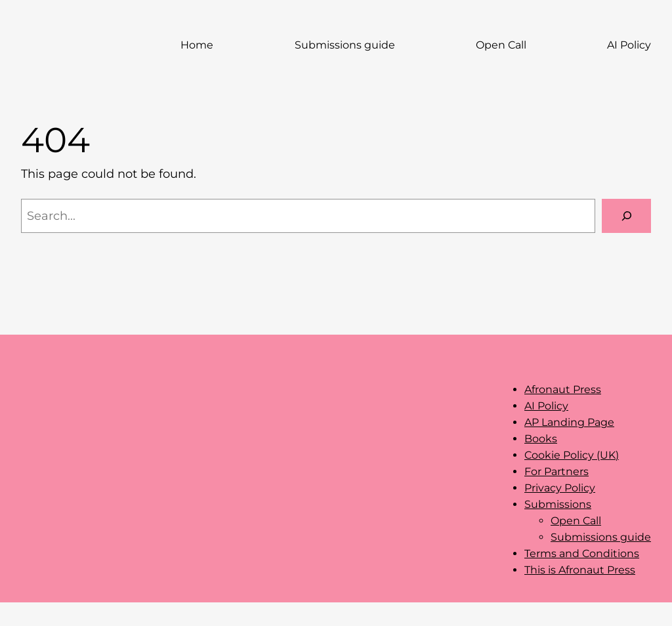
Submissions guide (601, 537)
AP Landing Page (569, 422)
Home (197, 45)
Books (541, 439)
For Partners (556, 471)
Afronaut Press (563, 389)
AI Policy (546, 406)
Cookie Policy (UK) (572, 455)
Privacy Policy (560, 488)
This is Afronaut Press (580, 570)
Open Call (576, 521)
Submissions (558, 504)
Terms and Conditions (582, 553)
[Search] (626, 216)
